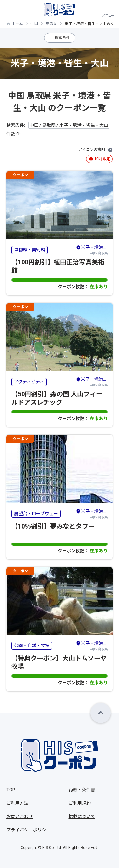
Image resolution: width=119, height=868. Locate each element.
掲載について (82, 817)
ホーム (17, 24)
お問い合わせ (20, 817)
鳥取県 (51, 24)
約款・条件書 (82, 790)
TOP (11, 790)
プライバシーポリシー (29, 830)
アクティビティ (29, 382)
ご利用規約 (80, 803)
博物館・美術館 (30, 250)
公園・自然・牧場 (32, 646)
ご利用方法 (17, 803)
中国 (34, 24)
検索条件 (62, 38)
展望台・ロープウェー (36, 514)
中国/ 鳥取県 (92, 249)
